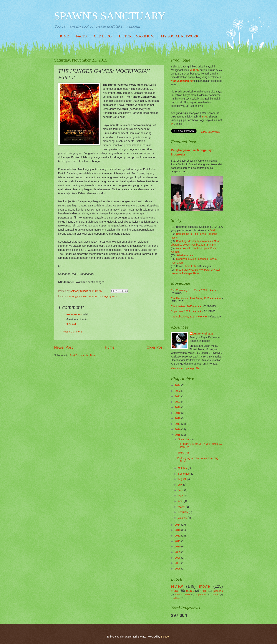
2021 (178, 402)
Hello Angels (74, 315)
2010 (178, 547)
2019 (178, 413)
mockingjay (73, 296)
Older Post (155, 347)
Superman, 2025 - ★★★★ (186, 311)
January (183, 518)
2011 (178, 541)
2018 (178, 418)
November (184, 439)
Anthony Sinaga (203, 334)
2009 (178, 552)
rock (204, 591)
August (182, 479)
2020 (178, 407)
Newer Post (64, 347)
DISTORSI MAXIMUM (136, 36)
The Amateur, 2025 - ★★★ (187, 306)
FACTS (81, 36)
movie (85, 296)
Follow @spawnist (210, 132)
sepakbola (176, 598)
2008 (178, 558)
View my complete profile (185, 369)
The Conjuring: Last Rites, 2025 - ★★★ (194, 290)
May (181, 496)
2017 (178, 424)
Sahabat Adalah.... (187, 255)
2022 (178, 397)
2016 (178, 429)
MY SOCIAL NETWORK (180, 36)
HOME (64, 36)
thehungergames (108, 296)
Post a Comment (72, 332)
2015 (178, 435)
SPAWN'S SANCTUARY (110, 16)
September (184, 474)
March (182, 507)
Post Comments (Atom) (83, 355)
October (183, 468)
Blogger (165, 637)
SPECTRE (183, 453)
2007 (178, 563)
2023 (178, 391)
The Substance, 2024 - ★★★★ (189, 317)
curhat (215, 595)
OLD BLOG (103, 36)
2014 (178, 525)
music (190, 591)
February (183, 512)
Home (110, 347)
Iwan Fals (190, 266)
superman (201, 595)
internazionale (182, 595)
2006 (178, 569)
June (181, 490)
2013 (178, 530)
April (181, 501)
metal (175, 591)
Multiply (194, 70)
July (180, 485)
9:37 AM (71, 324)
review (93, 296)
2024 (178, 385)
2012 (178, 536)
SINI (204, 117)
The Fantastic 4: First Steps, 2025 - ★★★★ (196, 298)
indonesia (218, 591)
